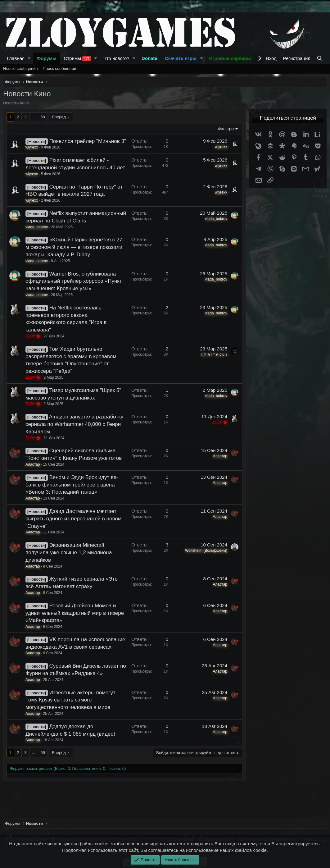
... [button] (34, 117)
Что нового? (116, 58)
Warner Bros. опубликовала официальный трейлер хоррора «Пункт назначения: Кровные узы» (74, 281)
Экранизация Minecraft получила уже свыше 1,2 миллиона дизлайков (69, 553)
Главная (16, 58)
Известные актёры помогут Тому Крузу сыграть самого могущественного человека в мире (70, 700)
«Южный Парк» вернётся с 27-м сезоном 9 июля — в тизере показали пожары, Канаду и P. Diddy (75, 247)
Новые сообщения (20, 69)
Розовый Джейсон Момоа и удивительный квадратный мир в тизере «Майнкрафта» (75, 613)
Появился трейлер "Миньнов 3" (88, 141)
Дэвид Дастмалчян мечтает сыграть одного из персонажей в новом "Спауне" (73, 519)
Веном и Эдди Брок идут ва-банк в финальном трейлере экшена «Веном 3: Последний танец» (72, 485)
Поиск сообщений (60, 69)
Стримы (78, 58)
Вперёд (59, 117)
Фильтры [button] (226, 129)
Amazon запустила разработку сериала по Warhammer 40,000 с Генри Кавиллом (74, 424)
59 (43, 117)
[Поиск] (320, 58)
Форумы (47, 58)
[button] (29, 58)
